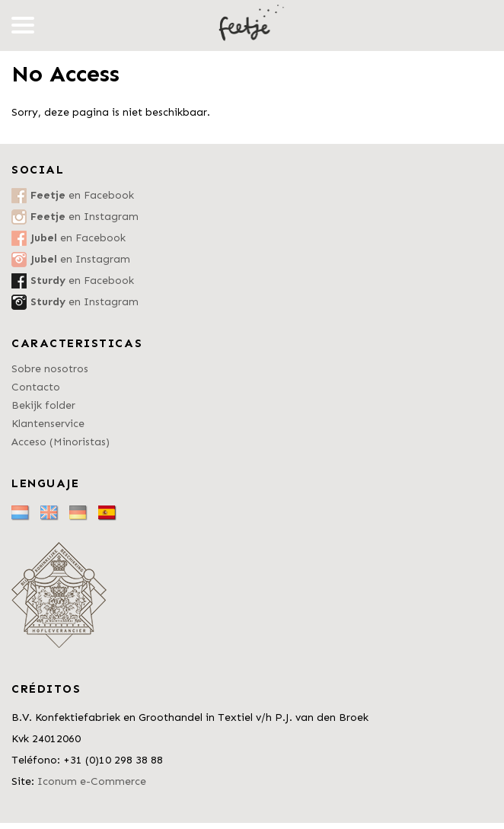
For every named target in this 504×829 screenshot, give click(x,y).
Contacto (36, 387)
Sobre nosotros (50, 369)
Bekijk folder (43, 405)
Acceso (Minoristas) (61, 442)
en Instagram (85, 217)
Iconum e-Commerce (92, 781)
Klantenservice (48, 424)
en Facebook (82, 195)
